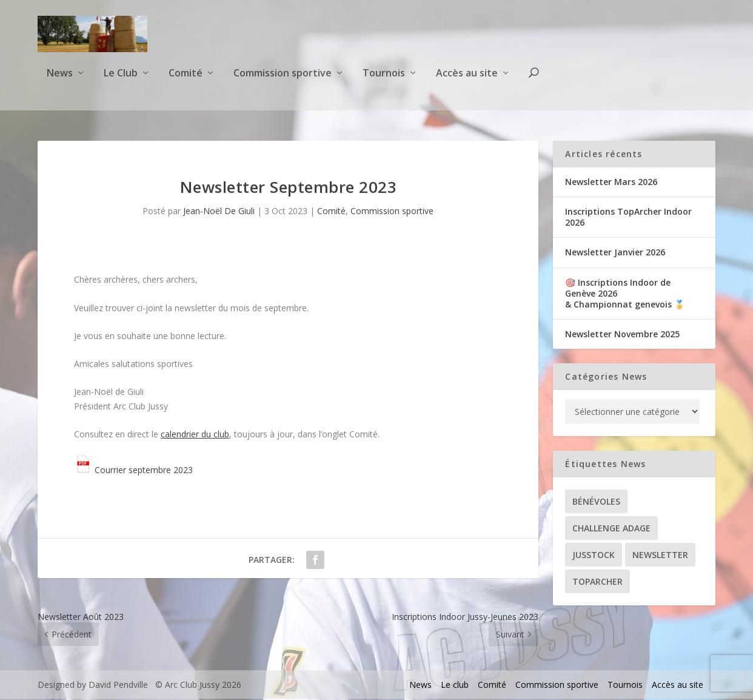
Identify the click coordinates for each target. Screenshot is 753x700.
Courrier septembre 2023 (133, 471)
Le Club (121, 81)
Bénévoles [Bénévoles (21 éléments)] (596, 503)
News (60, 81)
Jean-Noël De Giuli (219, 212)
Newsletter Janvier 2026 (615, 254)
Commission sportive (283, 81)
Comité (186, 81)
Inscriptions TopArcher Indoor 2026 (628, 218)
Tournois (384, 81)
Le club (455, 686)
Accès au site (467, 81)
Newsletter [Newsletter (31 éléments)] (660, 556)
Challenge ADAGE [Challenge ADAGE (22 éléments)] (611, 529)
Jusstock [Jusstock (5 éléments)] (594, 556)
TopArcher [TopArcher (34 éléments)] (597, 583)
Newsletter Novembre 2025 (622, 335)
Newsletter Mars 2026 (611, 183)
